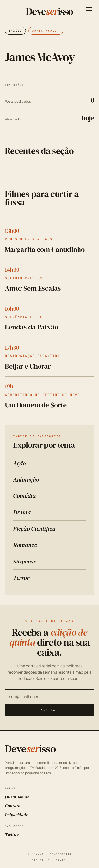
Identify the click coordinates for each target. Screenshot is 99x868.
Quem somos (17, 797)
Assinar (49, 710)
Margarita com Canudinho (45, 249)
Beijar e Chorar (28, 366)
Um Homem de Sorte (36, 405)
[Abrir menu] (89, 9)
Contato (12, 806)
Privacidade (16, 815)
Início (15, 31)
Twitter (12, 835)
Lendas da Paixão (32, 327)
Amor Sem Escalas (33, 288)
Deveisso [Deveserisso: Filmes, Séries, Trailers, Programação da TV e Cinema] (49, 11)
